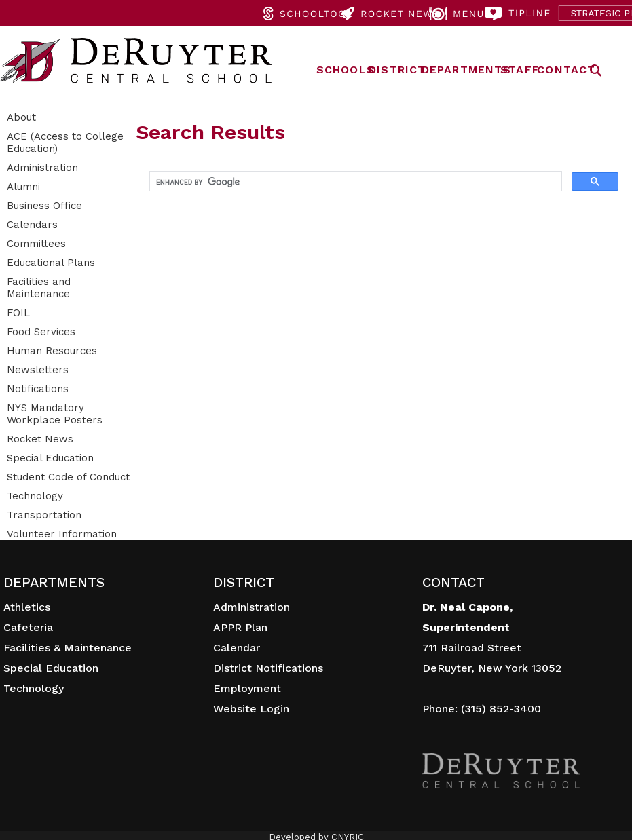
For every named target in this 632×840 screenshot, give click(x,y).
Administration (42, 168)
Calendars (32, 225)
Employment (247, 688)
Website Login (251, 709)
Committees (36, 244)
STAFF (520, 70)
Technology (35, 496)
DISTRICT (397, 70)
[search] (354, 182)
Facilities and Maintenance (39, 288)
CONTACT (566, 70)
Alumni (23, 187)
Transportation (44, 515)
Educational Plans (51, 263)
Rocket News (40, 439)
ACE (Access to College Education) (65, 142)
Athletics (27, 607)
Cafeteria (28, 627)
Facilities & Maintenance (68, 648)
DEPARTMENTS (466, 70)
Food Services (41, 332)
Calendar (237, 648)
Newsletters (38, 370)
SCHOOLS (346, 70)
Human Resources (52, 351)
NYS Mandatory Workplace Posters (55, 414)
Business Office (44, 206)
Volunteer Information (62, 534)
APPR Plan (240, 627)
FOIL (18, 313)
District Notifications (268, 668)
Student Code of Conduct (68, 477)
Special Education (50, 458)
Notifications (38, 389)
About (21, 117)
